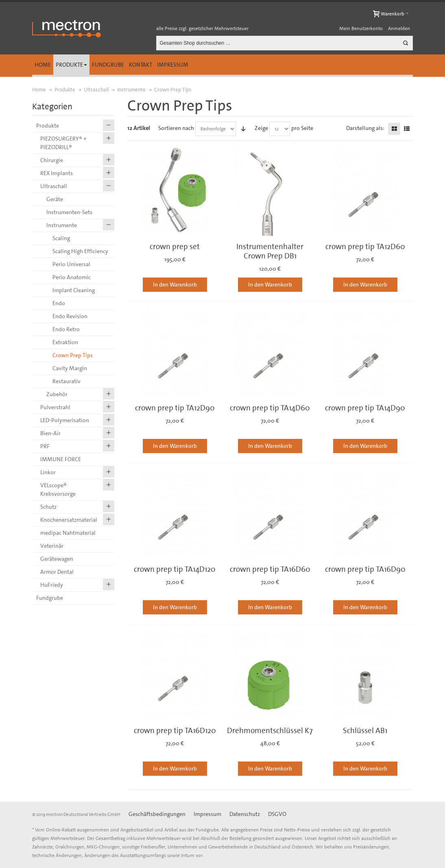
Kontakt (141, 65)
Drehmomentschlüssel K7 (270, 730)
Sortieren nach (176, 128)
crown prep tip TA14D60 (270, 408)
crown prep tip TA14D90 (365, 408)
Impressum (173, 65)
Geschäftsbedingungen (157, 814)
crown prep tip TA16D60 (270, 569)
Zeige (261, 128)
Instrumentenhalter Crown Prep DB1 (270, 251)
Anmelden (399, 28)
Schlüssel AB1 (365, 730)
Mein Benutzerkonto (361, 28)
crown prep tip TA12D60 (365, 246)
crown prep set (175, 246)
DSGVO (277, 814)
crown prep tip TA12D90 (175, 408)
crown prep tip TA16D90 (365, 569)
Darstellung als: (365, 128)
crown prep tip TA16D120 (175, 730)
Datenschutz (245, 814)
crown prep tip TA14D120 (175, 569)
